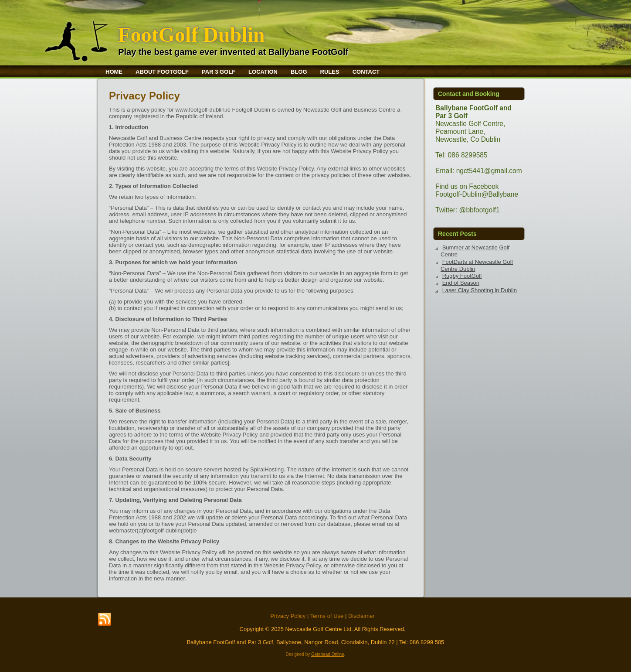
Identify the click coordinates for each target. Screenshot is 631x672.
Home (114, 72)
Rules (330, 72)
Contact (366, 72)
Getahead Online (328, 654)
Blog (299, 72)
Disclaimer (361, 616)
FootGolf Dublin (191, 35)
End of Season (461, 283)
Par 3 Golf (219, 72)
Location (263, 72)
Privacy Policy (288, 616)
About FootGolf (162, 72)
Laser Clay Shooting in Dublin (480, 290)
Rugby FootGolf (462, 276)
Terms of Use (327, 616)
